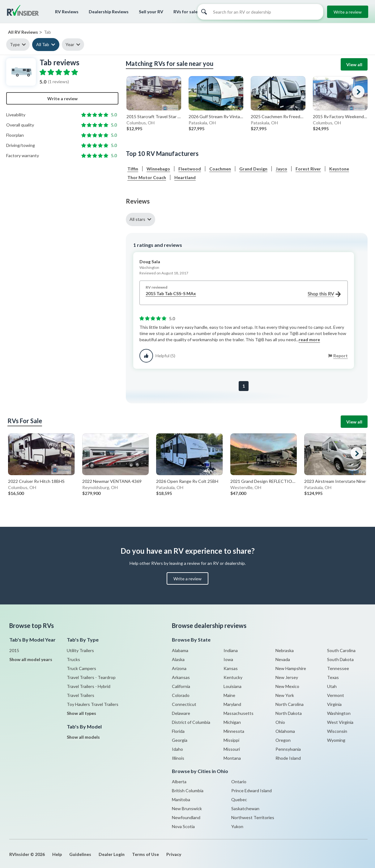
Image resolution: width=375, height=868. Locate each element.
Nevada (283, 659)
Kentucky (233, 677)
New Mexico (287, 686)
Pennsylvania (288, 749)
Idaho (177, 749)
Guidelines (80, 854)
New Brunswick (187, 808)
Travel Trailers (81, 695)
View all (354, 64)
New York (285, 695)
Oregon (283, 740)
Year (70, 44)
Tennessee (338, 668)
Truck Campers (81, 668)
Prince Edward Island (251, 791)
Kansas (231, 668)
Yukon (237, 826)
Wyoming (336, 740)
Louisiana (232, 686)
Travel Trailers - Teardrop (91, 677)
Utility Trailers (80, 650)
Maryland (232, 704)
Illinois (178, 758)
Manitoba (181, 799)
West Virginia (340, 722)
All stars (137, 219)
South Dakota (340, 659)
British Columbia (188, 791)
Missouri (232, 749)
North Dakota (289, 713)
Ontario (239, 782)
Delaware (181, 713)
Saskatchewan (245, 808)
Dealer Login (112, 854)
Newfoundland (186, 817)
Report (341, 356)
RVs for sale (185, 12)
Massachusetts (239, 713)
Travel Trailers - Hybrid (89, 686)
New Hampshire (291, 668)
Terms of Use (145, 854)
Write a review (348, 12)
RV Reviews (67, 12)
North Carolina (290, 704)
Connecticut (184, 704)
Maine (229, 695)
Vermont (336, 695)
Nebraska (285, 650)
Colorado (181, 695)
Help (57, 854)
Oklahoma (285, 731)
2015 (14, 650)
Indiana (231, 650)
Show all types (81, 713)
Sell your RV (151, 12)
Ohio (280, 722)
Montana (232, 758)
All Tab (43, 44)
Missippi (231, 740)
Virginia (334, 704)
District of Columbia (191, 722)
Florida (178, 731)
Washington (339, 713)
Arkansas (181, 677)
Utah (332, 686)
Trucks (73, 659)
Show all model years (31, 659)
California (181, 686)
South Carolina (341, 650)
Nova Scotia (183, 826)
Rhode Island (288, 758)
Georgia (180, 740)
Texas (333, 677)
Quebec (239, 799)
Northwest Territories (253, 817)
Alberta (179, 782)
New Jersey (287, 677)
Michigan (232, 722)
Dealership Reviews (109, 12)
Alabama (180, 650)
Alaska (178, 659)
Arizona (179, 668)
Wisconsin (337, 731)
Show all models (83, 737)
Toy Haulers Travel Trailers (93, 704)
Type (15, 44)
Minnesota (234, 731)
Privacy (174, 854)
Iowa (228, 659)
